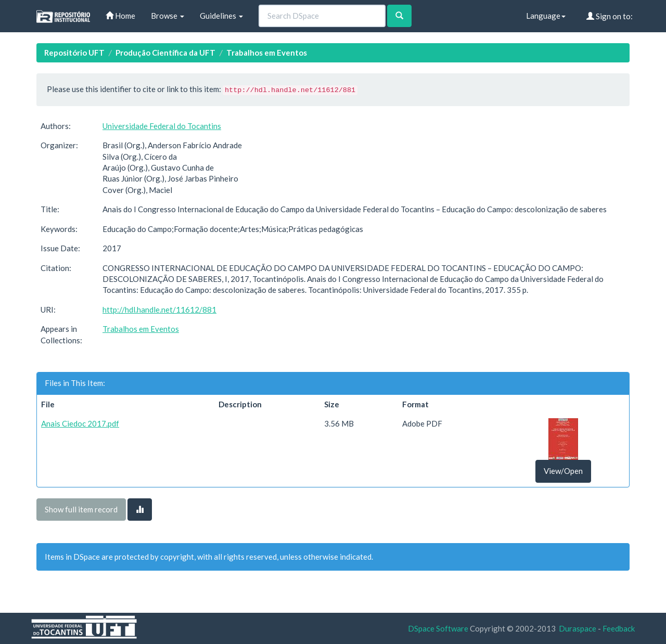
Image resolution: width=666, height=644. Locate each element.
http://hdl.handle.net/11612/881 (159, 310)
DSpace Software (438, 628)
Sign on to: (610, 16)
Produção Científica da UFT (165, 53)
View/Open (563, 471)
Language (546, 16)
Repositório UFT (74, 53)
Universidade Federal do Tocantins (162, 126)
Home (120, 16)
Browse (168, 16)
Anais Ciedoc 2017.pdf (80, 423)
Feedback (619, 628)
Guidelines (221, 16)
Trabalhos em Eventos (267, 53)
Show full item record (81, 509)
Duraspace (578, 628)
